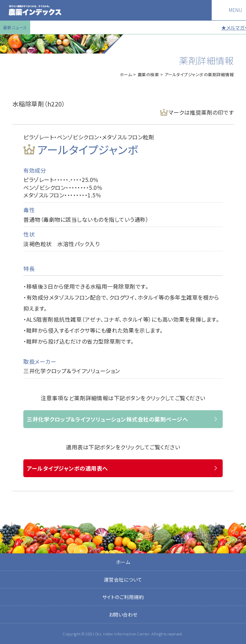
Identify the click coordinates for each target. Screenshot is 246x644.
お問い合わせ (123, 614)
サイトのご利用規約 (123, 597)
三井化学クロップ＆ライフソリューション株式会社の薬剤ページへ (107, 419)
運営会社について (123, 579)
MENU (235, 10)
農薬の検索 (148, 74)
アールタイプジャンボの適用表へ (67, 468)
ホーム (126, 74)
